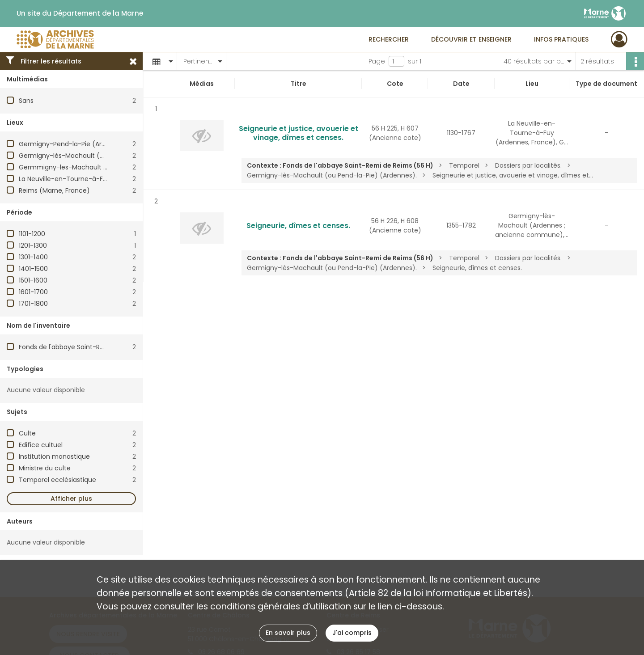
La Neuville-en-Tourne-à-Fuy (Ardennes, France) (96, 179)
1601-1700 (33, 292)
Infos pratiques (561, 39)
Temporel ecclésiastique (57, 480)
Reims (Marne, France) (54, 190)
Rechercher (389, 39)
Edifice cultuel (41, 445)
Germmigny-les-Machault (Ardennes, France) (91, 167)
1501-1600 (33, 280)
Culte (27, 433)
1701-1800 (33, 304)
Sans (26, 101)
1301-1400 (33, 257)
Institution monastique (54, 456)
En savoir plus (288, 633)
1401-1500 (33, 269)
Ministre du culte (45, 468)
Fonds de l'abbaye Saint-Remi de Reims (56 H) (91, 347)
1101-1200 (32, 234)
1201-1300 (33, 245)
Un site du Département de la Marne (80, 13)
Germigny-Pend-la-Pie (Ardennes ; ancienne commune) (108, 144)
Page (377, 61)
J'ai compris (352, 633)
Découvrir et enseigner (471, 39)
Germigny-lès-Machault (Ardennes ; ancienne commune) (110, 156)
